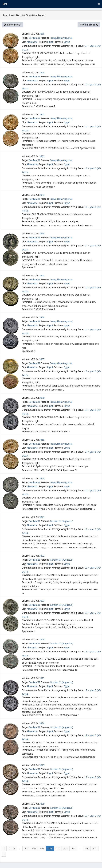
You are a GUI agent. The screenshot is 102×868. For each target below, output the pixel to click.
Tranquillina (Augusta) (61, 38)
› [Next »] (4, 854)
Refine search (12, 25)
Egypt (50, 42)
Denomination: (29, 46)
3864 (42, 234)
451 (58, 848)
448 (34, 848)
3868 (42, 398)
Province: (58, 42)
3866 (42, 317)
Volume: (26, 34)
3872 (42, 556)
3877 (42, 765)
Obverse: (26, 53)
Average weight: (60, 46)
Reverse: (26, 60)
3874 (42, 639)
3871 (42, 517)
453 (73, 848)
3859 (42, 34)
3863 (42, 195)
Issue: (81, 46)
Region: (43, 42)
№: (37, 34)
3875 (42, 678)
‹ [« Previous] (4, 848)
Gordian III (34, 38)
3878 (42, 804)
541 (94, 848)
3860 (42, 72)
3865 (42, 275)
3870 (42, 478)
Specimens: (86, 64)
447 (26, 848)
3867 (42, 359)
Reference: (27, 64)
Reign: (25, 38)
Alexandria (33, 42)
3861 (42, 114)
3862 (42, 156)
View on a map (89, 25)
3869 (42, 440)
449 (42, 848)
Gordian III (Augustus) (62, 521)
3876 (42, 723)
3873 (42, 601)
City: (24, 42)
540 (87, 848)
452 (66, 848)
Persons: (45, 38)
